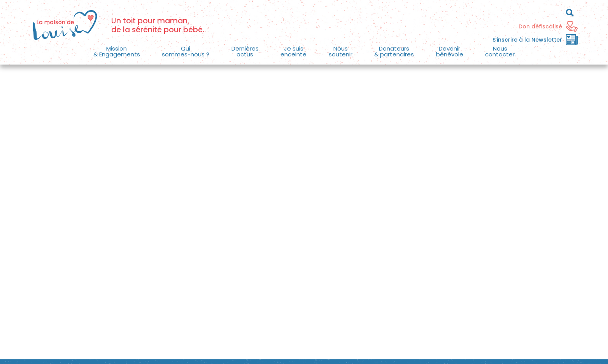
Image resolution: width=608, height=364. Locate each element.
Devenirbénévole (450, 51)
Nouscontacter (500, 51)
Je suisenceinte (293, 51)
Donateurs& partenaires (394, 51)
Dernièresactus (245, 51)
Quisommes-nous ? (186, 51)
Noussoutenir (341, 51)
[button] (117, 51)
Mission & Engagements (117, 51)
